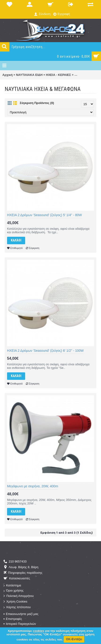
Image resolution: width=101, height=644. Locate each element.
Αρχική (8, 75)
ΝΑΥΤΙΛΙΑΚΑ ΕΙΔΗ (29, 75)
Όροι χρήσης (14, 591)
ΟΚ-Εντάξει (74, 639)
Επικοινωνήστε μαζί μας (21, 614)
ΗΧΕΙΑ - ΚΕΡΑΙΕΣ (59, 75)
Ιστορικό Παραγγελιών (20, 624)
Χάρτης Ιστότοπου (17, 607)
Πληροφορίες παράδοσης (23, 573)
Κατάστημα (12, 586)
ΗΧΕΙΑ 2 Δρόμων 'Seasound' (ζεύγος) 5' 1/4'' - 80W (45, 215)
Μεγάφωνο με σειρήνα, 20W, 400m (33, 486)
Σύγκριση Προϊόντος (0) (37, 103)
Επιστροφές (13, 619)
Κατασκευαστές (17, 579)
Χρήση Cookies (15, 602)
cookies (39, 631)
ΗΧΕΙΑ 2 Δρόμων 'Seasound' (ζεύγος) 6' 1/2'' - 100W (45, 351)
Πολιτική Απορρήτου (19, 596)
